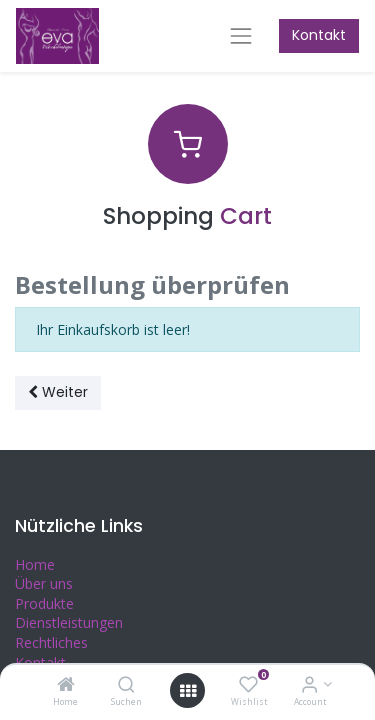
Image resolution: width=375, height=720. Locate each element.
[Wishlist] (248, 685)
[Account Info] (309, 685)
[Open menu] (188, 691)
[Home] (66, 685)
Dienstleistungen (69, 622)
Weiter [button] (58, 392)
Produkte (44, 603)
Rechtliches (51, 642)
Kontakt (319, 35)
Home (35, 564)
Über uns (44, 583)
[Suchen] (126, 685)
